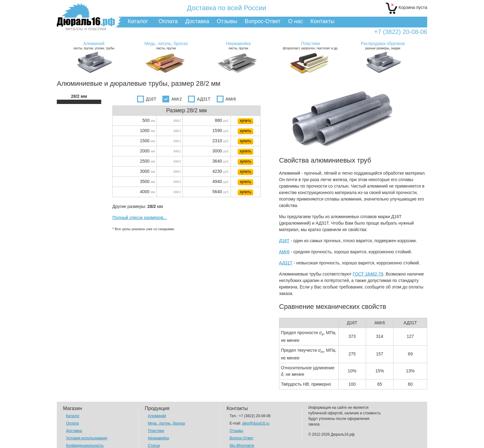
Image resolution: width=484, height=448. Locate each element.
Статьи (154, 446)
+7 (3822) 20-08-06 (401, 32)
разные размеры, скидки (383, 46)
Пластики (156, 431)
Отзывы (227, 21)
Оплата (168, 21)
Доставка (197, 21)
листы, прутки (166, 46)
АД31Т (199, 99)
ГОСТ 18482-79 (368, 274)
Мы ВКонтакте (242, 446)
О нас (295, 21)
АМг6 (226, 99)
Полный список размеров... (140, 218)
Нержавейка (159, 438)
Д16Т (147, 99)
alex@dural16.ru (256, 423)
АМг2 (172, 99)
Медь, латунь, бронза (166, 423)
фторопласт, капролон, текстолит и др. (311, 46)
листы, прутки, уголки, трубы (94, 46)
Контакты (323, 21)
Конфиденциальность (85, 446)
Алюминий (157, 416)
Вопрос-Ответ (263, 21)
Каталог (138, 21)
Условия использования (87, 438)
